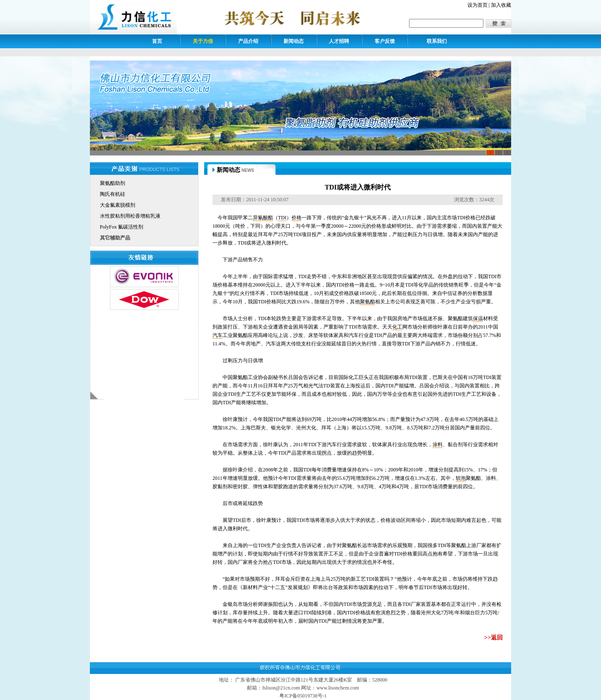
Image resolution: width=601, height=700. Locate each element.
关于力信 (203, 41)
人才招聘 (339, 41)
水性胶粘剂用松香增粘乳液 (130, 216)
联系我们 (437, 41)
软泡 (461, 478)
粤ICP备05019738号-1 (303, 696)
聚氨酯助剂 (113, 183)
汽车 (218, 335)
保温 (478, 318)
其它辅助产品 (115, 238)
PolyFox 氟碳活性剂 (122, 227)
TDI (282, 218)
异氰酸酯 (263, 218)
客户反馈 (385, 41)
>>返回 (493, 638)
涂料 (438, 445)
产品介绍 (248, 41)
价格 (297, 218)
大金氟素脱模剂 (118, 205)
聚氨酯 (367, 302)
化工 (397, 327)
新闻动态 (294, 41)
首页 (157, 41)
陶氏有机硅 (113, 194)
